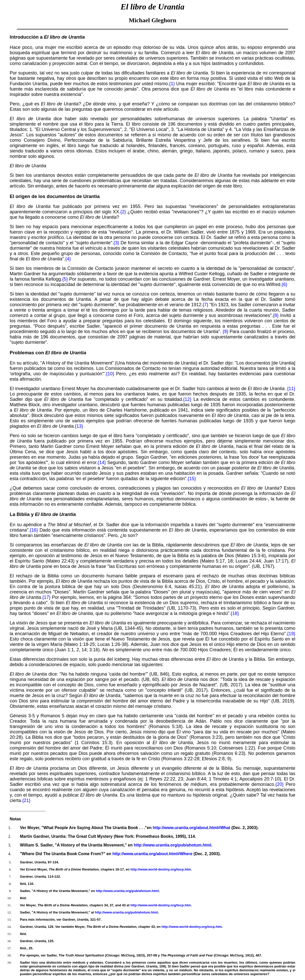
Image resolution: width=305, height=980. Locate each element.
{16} (34, 530)
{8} (276, 315)
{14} (102, 463)
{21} (26, 800)
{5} (65, 279)
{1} (172, 84)
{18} (235, 613)
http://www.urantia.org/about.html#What (191, 828)
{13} (79, 426)
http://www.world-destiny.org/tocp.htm (161, 869)
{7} (205, 305)
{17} (46, 597)
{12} (187, 399)
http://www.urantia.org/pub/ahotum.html (173, 845)
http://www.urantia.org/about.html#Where (152, 854)
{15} (192, 479)
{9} (225, 332)
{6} (284, 284)
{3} (116, 243)
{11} (291, 389)
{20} (279, 784)
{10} (110, 374)
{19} (291, 634)
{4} (68, 259)
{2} (123, 212)
